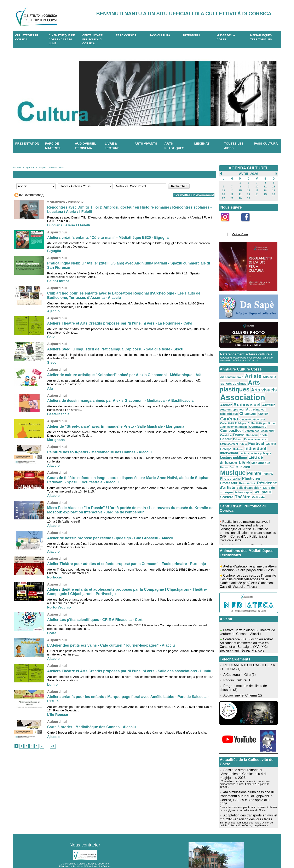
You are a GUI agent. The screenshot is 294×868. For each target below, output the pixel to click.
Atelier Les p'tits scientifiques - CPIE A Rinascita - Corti (96, 620)
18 (265, 190)
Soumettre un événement (193, 195)
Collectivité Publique (258, 415)
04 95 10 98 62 (65, 855)
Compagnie (228, 421)
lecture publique (259, 443)
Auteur (253, 402)
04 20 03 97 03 (97, 855)
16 (249, 190)
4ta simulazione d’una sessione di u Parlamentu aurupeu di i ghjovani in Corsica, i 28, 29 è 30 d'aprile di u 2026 (249, 780)
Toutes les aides (234, 146)
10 (257, 186)
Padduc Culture (235, 666)
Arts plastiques (174, 146)
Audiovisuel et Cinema (240, 681)
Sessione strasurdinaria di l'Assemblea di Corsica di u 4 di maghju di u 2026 (243, 759)
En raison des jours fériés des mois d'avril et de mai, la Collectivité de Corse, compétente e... (246, 804)
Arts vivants (146, 143)
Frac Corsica (126, 35)
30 (249, 197)
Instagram (228, 223)
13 (223, 190)
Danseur (265, 425)
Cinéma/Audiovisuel (232, 415)
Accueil (17, 168)
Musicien (233, 458)
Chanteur (229, 411)
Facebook (248, 223)
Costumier (227, 426)
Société (263, 479)
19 (274, 190)
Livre (243, 451)
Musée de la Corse (226, 37)
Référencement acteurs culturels (246, 353)
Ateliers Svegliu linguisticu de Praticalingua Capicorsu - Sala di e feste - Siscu (116, 349)
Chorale (243, 411)
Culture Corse (240, 233)
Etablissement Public (233, 434)
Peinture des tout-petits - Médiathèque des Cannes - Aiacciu (100, 452)
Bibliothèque (266, 406)
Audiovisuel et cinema (86, 146)
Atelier (269, 396)
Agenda (29, 168)
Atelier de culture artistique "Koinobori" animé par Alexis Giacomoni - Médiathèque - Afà (126, 375)
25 (265, 194)
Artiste (251, 374)
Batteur (251, 407)
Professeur (247, 467)
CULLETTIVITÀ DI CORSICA (27, 37)
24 (257, 194)
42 (52, 746)
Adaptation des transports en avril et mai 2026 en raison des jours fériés (248, 797)
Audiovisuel (233, 402)
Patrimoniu (191, 35)
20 (223, 194)
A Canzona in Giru (237, 661)
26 (274, 194)
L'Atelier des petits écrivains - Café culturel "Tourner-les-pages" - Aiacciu (112, 645)
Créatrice (240, 426)
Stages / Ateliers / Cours (50, 168)
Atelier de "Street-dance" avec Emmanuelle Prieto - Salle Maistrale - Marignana (117, 426)
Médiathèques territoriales (261, 37)
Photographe (256, 463)
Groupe (226, 439)
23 (249, 194)
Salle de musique (249, 476)
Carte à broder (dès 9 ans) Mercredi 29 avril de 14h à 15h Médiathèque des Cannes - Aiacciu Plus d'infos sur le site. (127, 732)
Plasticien (229, 467)
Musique (253, 457)
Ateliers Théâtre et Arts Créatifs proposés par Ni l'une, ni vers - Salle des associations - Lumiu (131, 671)
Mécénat (202, 143)
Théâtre (227, 484)
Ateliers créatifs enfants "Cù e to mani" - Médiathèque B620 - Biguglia (109, 238)
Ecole (224, 429)
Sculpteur (247, 479)
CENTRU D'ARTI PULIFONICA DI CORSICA (93, 39)
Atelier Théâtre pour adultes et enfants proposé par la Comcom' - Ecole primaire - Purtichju (128, 564)
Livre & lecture (112, 146)
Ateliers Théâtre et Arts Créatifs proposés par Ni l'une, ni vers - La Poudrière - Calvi (121, 323)
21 (232, 194)
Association (241, 395)
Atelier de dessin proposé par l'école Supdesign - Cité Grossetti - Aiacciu (112, 538)
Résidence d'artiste (237, 472)
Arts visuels (261, 387)
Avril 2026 (249, 174)
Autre (241, 406)
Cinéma (257, 411)
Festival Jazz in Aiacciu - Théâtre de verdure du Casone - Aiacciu (248, 621)
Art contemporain (231, 375)
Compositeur (249, 421)
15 (240, 190)
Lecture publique (233, 447)
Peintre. (240, 463)
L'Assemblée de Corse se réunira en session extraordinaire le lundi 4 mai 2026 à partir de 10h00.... (244, 769)
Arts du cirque (235, 381)
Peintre (227, 463)
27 (223, 197)
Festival (254, 433)
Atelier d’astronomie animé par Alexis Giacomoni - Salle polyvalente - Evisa (248, 559)
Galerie (268, 434)
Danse (252, 425)
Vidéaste (242, 484)
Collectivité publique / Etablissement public (247, 418)
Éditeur (246, 430)
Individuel (253, 438)
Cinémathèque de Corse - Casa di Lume (62, 39)
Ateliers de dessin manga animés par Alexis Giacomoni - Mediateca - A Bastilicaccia (122, 401)
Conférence (268, 421)
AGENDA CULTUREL (249, 168)
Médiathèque (258, 452)
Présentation (27, 143)
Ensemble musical (263, 430)
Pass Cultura (160, 35)
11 (265, 186)
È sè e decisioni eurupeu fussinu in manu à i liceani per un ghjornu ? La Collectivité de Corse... (248, 789)
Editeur (235, 429)
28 (232, 197)
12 (274, 186)
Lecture (243, 443)
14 (232, 190)
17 (257, 190)
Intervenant (229, 442)
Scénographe (229, 480)
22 (240, 194)
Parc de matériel (53, 146)
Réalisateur (264, 467)
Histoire (237, 439)
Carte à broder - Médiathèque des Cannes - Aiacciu (92, 727)
